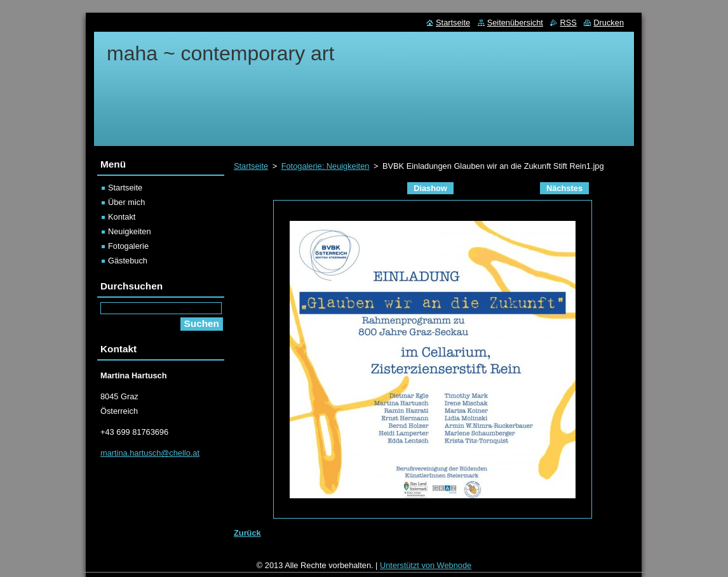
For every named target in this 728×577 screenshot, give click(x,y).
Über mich (126, 202)
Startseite (251, 166)
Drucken (609, 23)
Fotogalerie (128, 246)
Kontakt (122, 217)
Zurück (247, 533)
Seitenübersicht (515, 23)
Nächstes (564, 188)
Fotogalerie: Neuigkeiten (326, 166)
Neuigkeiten (130, 231)
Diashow (430, 188)
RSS (568, 23)
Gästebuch (128, 261)
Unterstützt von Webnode (426, 568)
